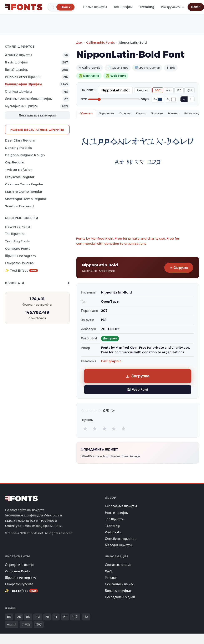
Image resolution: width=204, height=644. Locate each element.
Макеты (173, 113)
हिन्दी (39, 624)
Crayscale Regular (20, 177)
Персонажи (106, 113)
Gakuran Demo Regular (24, 184)
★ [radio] (85, 428)
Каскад (141, 113)
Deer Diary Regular (20, 140)
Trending (147, 7)
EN (9, 617)
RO (38, 617)
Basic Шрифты (16, 62)
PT (65, 617)
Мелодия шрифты (118, 545)
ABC (158, 90)
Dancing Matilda (18, 148)
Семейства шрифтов (121, 539)
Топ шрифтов (15, 234)
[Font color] (160, 99)
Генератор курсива (19, 263)
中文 (75, 617)
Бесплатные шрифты (121, 506)
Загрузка (179, 268)
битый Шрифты (17, 70)
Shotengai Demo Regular (26, 199)
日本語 (26, 624)
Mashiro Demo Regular (24, 192)
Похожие (157, 113)
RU (86, 617)
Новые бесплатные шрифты (37, 130)
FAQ (108, 571)
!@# (190, 90)
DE (19, 617)
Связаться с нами (118, 565)
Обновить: (88, 90)
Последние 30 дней (120, 597)
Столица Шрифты (18, 92)
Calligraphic (111, 361)
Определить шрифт (20, 565)
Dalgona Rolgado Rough (25, 155)
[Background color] (173, 99)
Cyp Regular (15, 162)
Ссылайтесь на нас (119, 584)
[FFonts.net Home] (24, 7)
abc (169, 90)
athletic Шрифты (19, 55)
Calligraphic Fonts (101, 42)
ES (28, 617)
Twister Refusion (19, 170)
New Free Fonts (18, 227)
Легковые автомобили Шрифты (29, 99)
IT (56, 617)
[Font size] (114, 99)
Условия (111, 578)
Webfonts (113, 532)
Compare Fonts (18, 249)
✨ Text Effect (21, 270)
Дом (79, 42)
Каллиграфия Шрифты (24, 84)
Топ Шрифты (123, 7)
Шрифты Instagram (20, 256)
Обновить (86, 113)
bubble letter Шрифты (23, 77)
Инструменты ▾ (172, 7)
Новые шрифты (95, 7)
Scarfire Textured (19, 206)
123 (179, 90)
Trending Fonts (17, 241)
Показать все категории (37, 115)
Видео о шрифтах (118, 591)
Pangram (143, 90)
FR (47, 617)
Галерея (125, 113)
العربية (12, 624)
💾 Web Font (138, 389)
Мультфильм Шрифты (22, 106)
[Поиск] (65, 7)
